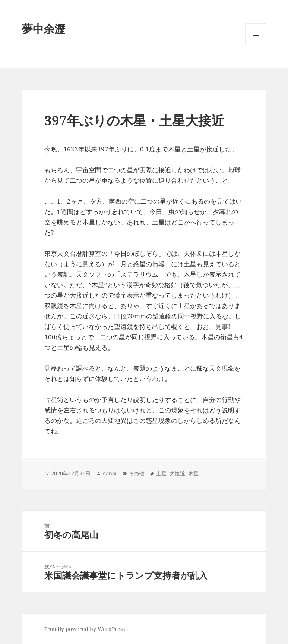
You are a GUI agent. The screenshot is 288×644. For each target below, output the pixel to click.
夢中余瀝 (44, 29)
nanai (110, 473)
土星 (161, 473)
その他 (136, 473)
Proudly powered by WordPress (85, 629)
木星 (193, 473)
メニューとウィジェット (256, 44)
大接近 (177, 473)
